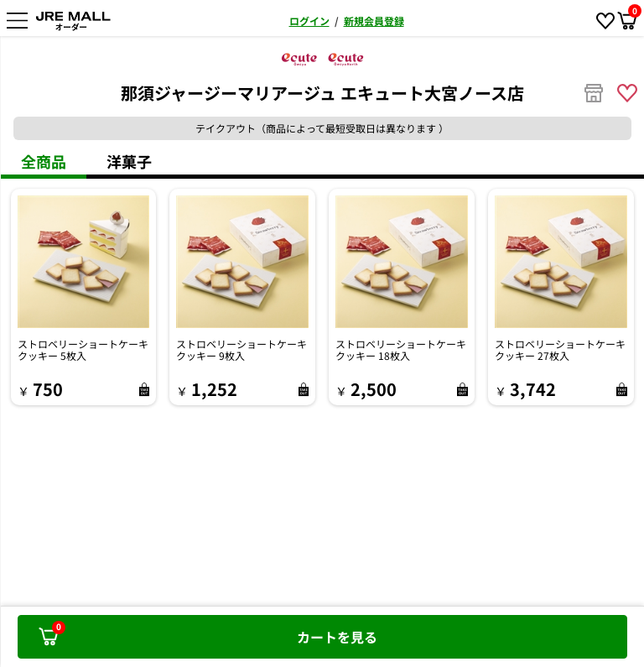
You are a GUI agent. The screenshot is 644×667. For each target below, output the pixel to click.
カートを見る (208, 633)
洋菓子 (129, 161)
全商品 (44, 161)
